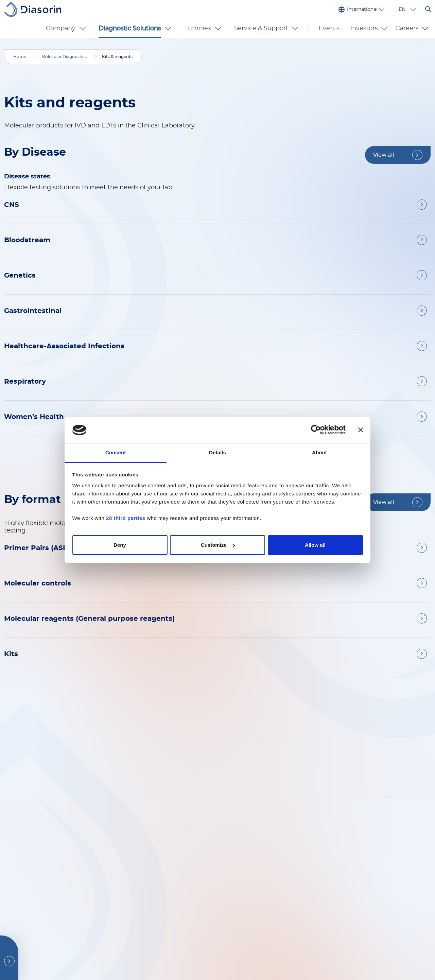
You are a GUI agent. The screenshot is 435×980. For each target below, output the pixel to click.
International (362, 10)
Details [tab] (217, 452)
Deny (120, 545)
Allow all (315, 545)
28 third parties (126, 518)
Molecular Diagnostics (64, 57)
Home (20, 57)
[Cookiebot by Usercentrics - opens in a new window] (316, 430)
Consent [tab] (116, 452)
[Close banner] (361, 430)
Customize (218, 545)
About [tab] (319, 452)
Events (332, 29)
